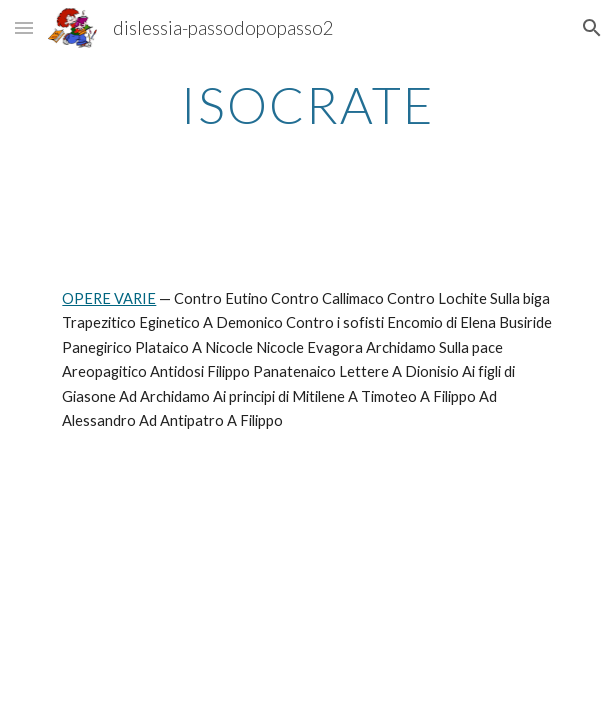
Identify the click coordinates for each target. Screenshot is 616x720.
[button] (24, 27)
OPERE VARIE (109, 298)
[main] (307, 105)
